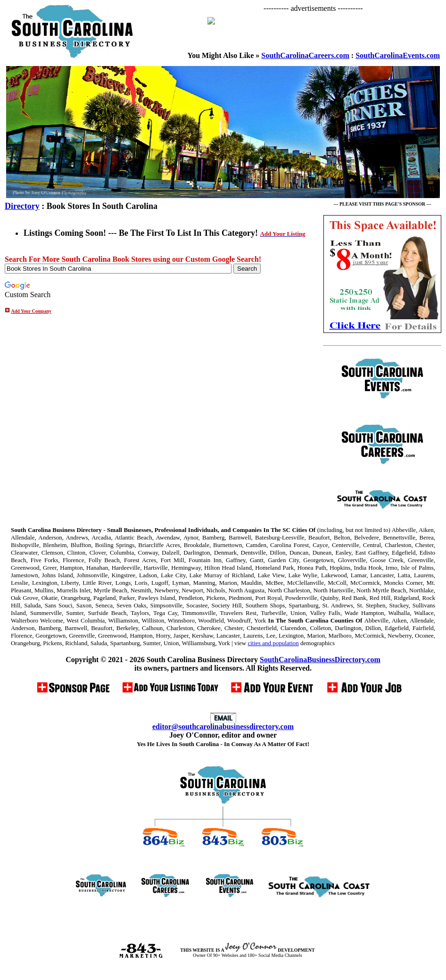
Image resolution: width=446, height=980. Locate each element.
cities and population (273, 643)
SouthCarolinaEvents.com (398, 55)
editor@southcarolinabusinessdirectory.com (223, 727)
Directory (22, 206)
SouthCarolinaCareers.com (305, 55)
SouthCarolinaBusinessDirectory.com (320, 660)
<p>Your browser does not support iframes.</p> (322, 32)
